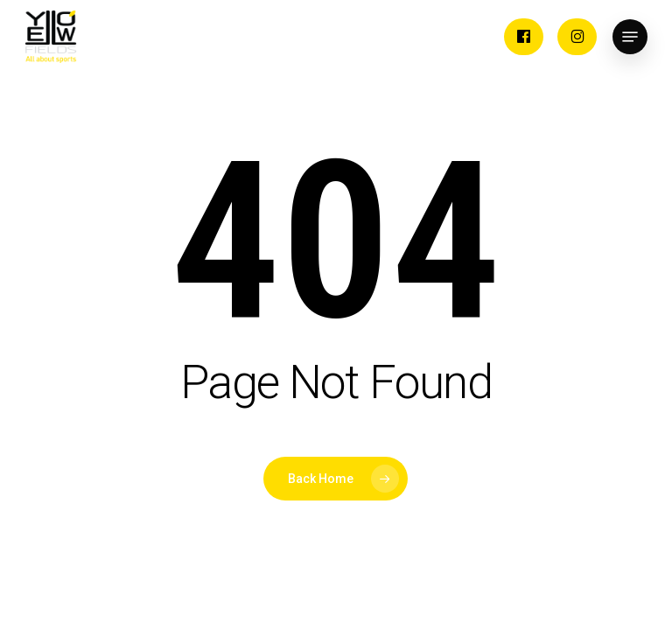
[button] (630, 37)
